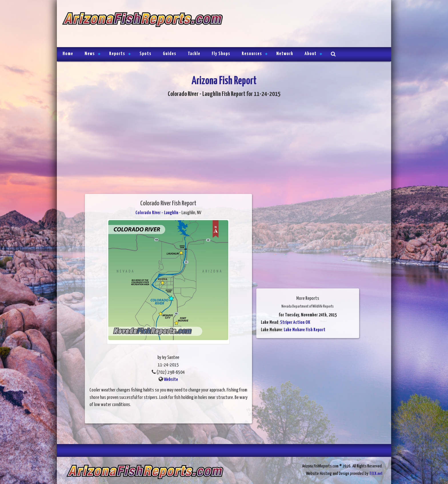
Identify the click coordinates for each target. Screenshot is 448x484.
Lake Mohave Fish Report (305, 330)
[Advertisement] (305, 24)
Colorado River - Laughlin (157, 213)
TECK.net (376, 474)
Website (171, 380)
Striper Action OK (295, 323)
